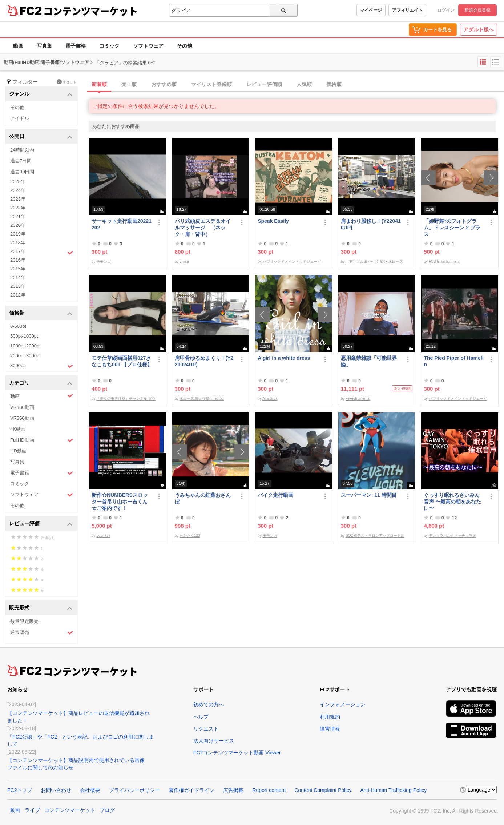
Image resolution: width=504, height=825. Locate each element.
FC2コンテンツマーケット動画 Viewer (237, 753)
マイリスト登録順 (211, 84)
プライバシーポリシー (134, 790)
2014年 (18, 277)
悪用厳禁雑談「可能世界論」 (369, 361)
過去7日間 (21, 161)
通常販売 (42, 633)
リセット (67, 82)
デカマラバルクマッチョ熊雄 (452, 536)
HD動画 (18, 451)
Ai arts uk (270, 399)
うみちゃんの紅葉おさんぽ (203, 498)
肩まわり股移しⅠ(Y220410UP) (371, 224)
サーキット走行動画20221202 (122, 224)
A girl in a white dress (284, 358)
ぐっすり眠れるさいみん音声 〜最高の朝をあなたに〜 (452, 502)
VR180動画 (22, 407)
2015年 (18, 269)
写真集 (44, 46)
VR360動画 (22, 418)
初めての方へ (209, 704)
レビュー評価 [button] (41, 524)
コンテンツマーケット (90, 11)
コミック (109, 46)
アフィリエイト (407, 10)
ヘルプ (201, 717)
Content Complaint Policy (323, 790)
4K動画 (18, 429)
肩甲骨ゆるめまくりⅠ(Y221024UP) (204, 361)
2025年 (18, 182)
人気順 (304, 84)
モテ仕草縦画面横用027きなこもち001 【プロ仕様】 (122, 361)
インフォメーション (343, 704)
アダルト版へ (479, 29)
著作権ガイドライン (191, 790)
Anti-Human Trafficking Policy (393, 790)
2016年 (18, 260)
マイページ (371, 10)
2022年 (18, 208)
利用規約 (330, 717)
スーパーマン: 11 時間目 (369, 495)
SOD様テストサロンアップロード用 (375, 536)
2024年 (18, 190)
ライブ (32, 810)
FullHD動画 (42, 440)
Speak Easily (273, 221)
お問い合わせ (56, 790)
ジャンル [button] (41, 94)
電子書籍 (76, 46)
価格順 (334, 84)
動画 (18, 46)
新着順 (99, 84)
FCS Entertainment (444, 261)
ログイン (446, 10)
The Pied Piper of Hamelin (453, 361)
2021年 (18, 216)
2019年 (18, 234)
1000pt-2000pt (25, 346)
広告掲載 (233, 790)
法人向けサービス (214, 741)
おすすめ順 (164, 84)
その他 (185, 46)
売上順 (129, 84)
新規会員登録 (477, 10)
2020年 (18, 225)
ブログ (107, 810)
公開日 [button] (41, 137)
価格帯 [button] (41, 313)
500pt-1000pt (24, 336)
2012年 (18, 295)
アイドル (20, 118)
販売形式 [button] (41, 608)
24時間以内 (22, 150)
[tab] (296, 85)
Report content (269, 790)
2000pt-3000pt (25, 356)
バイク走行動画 (275, 495)
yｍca (184, 261)
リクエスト (206, 729)
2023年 (18, 199)
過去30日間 (22, 172)
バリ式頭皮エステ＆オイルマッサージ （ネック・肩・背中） (203, 228)
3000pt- (42, 366)
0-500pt (18, 326)
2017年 (42, 252)
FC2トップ (20, 790)
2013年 (18, 286)
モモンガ (104, 261)
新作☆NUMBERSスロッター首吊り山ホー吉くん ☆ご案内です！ (122, 502)
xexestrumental (358, 399)
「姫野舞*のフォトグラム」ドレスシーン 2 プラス (452, 228)
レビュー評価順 (264, 84)
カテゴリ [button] (41, 383)
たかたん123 (190, 536)
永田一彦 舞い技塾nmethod (202, 399)
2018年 (18, 243)
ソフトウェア (148, 46)
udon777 (103, 536)
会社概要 (90, 790)
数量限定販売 (24, 621)
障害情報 (330, 729)
